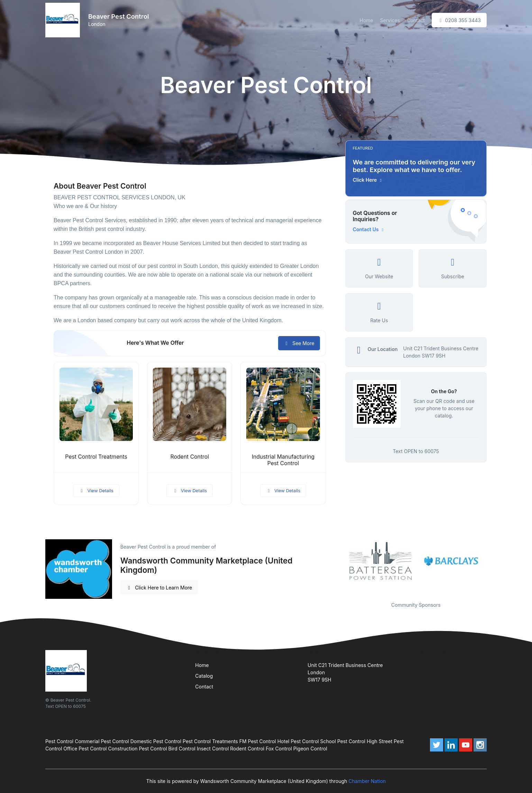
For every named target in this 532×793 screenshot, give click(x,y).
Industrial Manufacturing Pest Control (283, 460)
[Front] (64, 20)
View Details (96, 490)
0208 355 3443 (459, 20)
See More (299, 343)
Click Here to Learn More (159, 588)
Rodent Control (190, 457)
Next (492, 561)
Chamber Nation (367, 781)
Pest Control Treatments (96, 457)
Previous (340, 561)
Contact (416, 20)
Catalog (204, 676)
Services (390, 20)
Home (366, 20)
